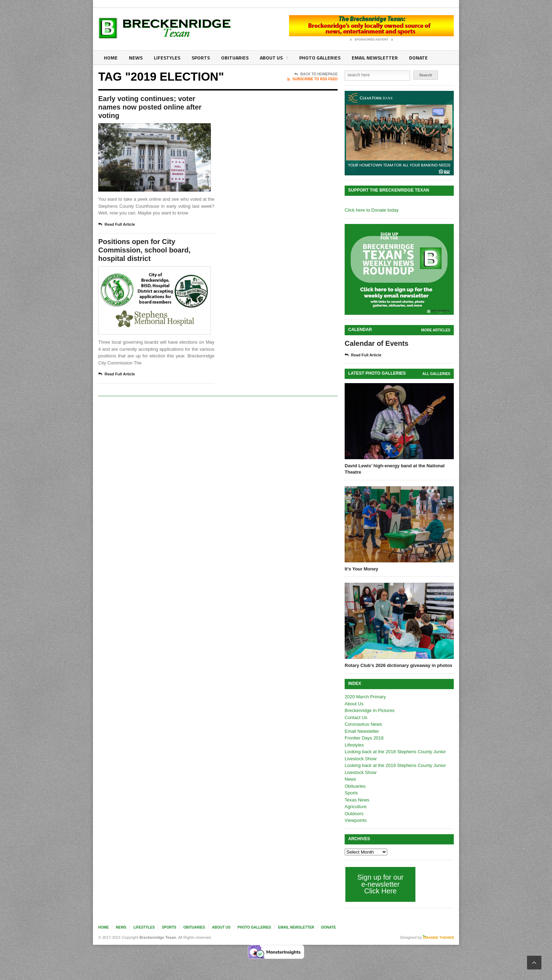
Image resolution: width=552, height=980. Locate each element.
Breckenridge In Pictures (370, 710)
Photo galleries (320, 58)
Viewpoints (356, 820)
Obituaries (235, 58)
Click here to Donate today (372, 210)
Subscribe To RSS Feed (312, 79)
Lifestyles (167, 58)
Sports (201, 58)
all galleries (436, 374)
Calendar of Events (377, 343)
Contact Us (356, 717)
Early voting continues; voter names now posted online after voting (150, 107)
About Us (274, 59)
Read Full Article (117, 225)
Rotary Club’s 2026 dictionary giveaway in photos (399, 665)
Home (111, 58)
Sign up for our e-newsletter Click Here (380, 884)
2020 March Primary (365, 697)
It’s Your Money (361, 569)
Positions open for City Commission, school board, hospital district (144, 250)
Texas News (357, 800)
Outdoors (354, 814)
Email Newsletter (375, 58)
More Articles (436, 330)
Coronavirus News (363, 724)
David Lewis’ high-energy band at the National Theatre (395, 469)
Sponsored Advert (372, 40)
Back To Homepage (316, 74)
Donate (418, 58)
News (136, 58)
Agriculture (356, 807)
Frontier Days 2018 (364, 738)
